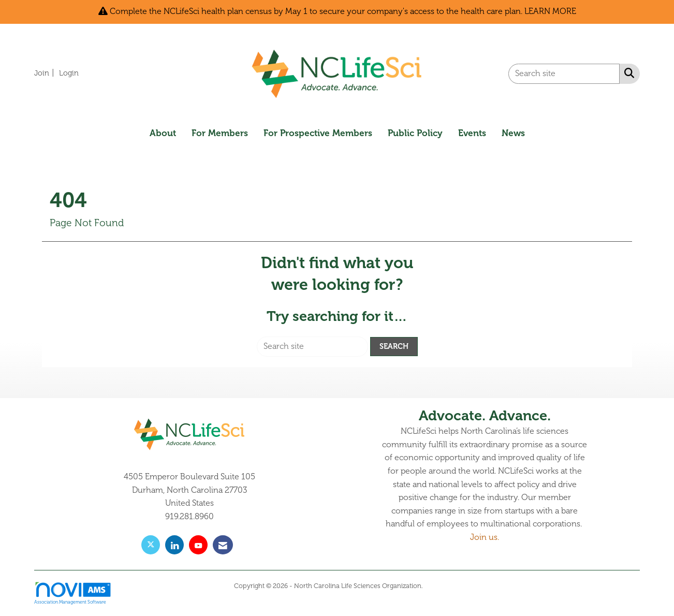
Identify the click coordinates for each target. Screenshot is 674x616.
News (513, 133)
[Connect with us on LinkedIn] (174, 545)
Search (394, 346)
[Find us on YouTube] (198, 545)
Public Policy (415, 133)
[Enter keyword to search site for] (564, 74)
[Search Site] (627, 73)
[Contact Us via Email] (223, 545)
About (163, 133)
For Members (220, 133)
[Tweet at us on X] (151, 545)
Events (472, 133)
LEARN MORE (550, 11)
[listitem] (46, 73)
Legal (433, 586)
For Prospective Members (318, 133)
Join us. (485, 537)
